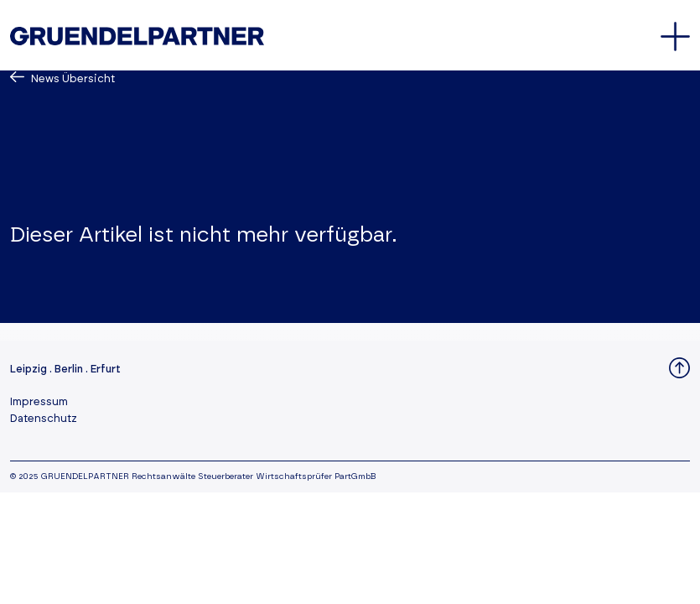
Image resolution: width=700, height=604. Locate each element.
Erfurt (106, 370)
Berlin (69, 370)
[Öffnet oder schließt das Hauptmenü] (675, 36)
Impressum (39, 402)
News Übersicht (72, 79)
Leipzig (29, 370)
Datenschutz (44, 419)
